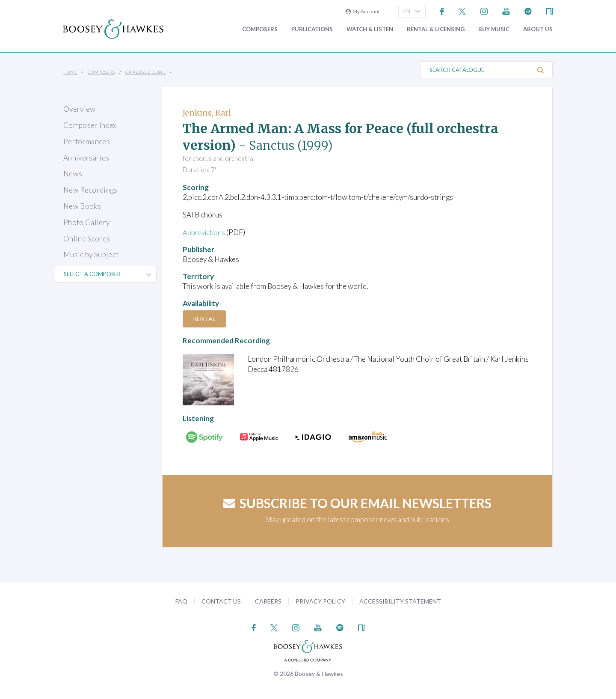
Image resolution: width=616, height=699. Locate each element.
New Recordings (90, 190)
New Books (82, 206)
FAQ (181, 601)
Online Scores (87, 239)
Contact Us (221, 601)
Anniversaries (86, 158)
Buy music (494, 29)
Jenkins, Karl (207, 113)
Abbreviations (205, 232)
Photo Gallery (86, 222)
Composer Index (90, 125)
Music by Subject (91, 254)
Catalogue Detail (145, 72)
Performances (87, 141)
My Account (363, 11)
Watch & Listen (370, 29)
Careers (268, 601)
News (73, 174)
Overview (80, 109)
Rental (205, 319)
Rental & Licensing (436, 29)
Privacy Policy (320, 601)
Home (70, 72)
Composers (260, 29)
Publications (312, 29)
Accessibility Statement (400, 601)
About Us (538, 29)
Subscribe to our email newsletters (357, 503)
